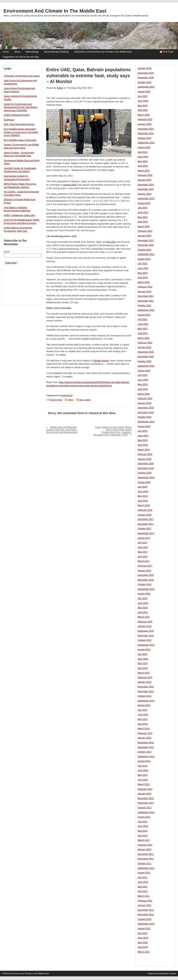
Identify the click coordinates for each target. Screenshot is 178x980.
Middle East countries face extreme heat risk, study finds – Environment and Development (62, 430)
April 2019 (143, 445)
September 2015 (146, 645)
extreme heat (70, 185)
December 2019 (146, 408)
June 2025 (143, 101)
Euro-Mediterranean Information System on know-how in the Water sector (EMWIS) (21, 132)
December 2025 (146, 73)
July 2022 (142, 264)
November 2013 (146, 747)
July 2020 (142, 375)
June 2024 (143, 157)
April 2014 (143, 724)
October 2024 (144, 138)
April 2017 (143, 557)
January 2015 (144, 682)
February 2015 (145, 678)
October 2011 (144, 863)
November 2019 (146, 412)
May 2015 (143, 664)
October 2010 (144, 919)
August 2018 (144, 482)
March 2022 (144, 282)
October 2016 (144, 584)
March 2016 (144, 617)
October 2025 (144, 82)
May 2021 (143, 329)
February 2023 (145, 231)
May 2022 (143, 273)
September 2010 (146, 924)
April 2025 (143, 110)
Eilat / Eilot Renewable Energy (19, 124)
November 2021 (146, 301)
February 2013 (145, 789)
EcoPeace (9, 120)
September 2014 (146, 701)
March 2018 (144, 505)
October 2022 (144, 250)
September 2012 (146, 812)
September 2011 (146, 868)
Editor (60, 88)
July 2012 (142, 822)
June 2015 (143, 659)
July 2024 (142, 152)
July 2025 (142, 96)
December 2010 (146, 910)
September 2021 (146, 310)
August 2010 (144, 929)
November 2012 (146, 803)
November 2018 (146, 468)
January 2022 (144, 292)
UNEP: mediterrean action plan (19, 215)
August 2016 (144, 594)
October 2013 (144, 752)
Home (6, 52)
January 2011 (144, 905)
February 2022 (145, 287)
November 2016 (146, 580)
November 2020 (146, 357)
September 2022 (146, 254)
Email (7, 252)
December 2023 (146, 185)
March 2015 (144, 673)
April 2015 (143, 668)
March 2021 (144, 338)
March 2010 (144, 952)
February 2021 (145, 343)
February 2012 (145, 845)
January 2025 (144, 124)
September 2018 (146, 478)
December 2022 (146, 241)
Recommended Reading (56, 52)
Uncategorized (66, 395)
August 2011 (144, 873)
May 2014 (143, 719)
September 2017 (146, 533)
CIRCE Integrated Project (17, 115)
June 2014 (143, 715)
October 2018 (144, 473)
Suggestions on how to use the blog (21, 57)
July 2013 (142, 766)
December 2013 (146, 743)
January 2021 (144, 347)
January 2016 (144, 626)
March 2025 (144, 115)
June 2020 (143, 380)
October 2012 (144, 808)
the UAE (111, 242)
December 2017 (146, 519)
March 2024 (144, 171)
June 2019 (143, 436)
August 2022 (144, 259)
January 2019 (144, 459)
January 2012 (144, 849)
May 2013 (143, 775)
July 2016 (142, 598)
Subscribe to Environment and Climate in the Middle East (103, 52)
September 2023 (146, 199)
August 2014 (144, 705)
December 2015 (146, 631)
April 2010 (143, 947)
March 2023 (144, 227)
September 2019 (146, 422)
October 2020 (144, 361)
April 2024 (143, 166)
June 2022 (143, 268)
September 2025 (146, 87)
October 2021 (144, 306)
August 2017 (144, 538)
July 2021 (142, 319)
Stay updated (85, 400)
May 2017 (143, 552)
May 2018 (143, 496)
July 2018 (142, 487)
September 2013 (146, 757)
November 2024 (146, 133)
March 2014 (144, 729)
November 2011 (146, 859)
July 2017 (142, 543)
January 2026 (144, 68)
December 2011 (146, 854)
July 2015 (142, 654)
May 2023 (143, 217)
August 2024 (144, 147)
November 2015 (146, 636)
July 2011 (142, 877)
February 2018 (145, 510)
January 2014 (144, 738)
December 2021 (146, 296)
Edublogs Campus (168, 973)
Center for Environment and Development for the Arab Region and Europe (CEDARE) (21, 107)
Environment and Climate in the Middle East (55, 11)
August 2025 (144, 92)
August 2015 (144, 650)
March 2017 (144, 561)
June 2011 (143, 882)
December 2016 (146, 575)
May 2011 (143, 887)
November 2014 (146, 692)
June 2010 (143, 938)
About (17, 52)
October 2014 (144, 696)
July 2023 (142, 208)
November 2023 (146, 189)
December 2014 (146, 687)
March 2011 (144, 896)
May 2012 (143, 831)
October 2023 (144, 194)
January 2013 (144, 794)
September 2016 (146, 589)
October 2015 (144, 640)
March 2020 (144, 394)
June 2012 (143, 826)
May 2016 (143, 608)
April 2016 (143, 612)
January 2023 (144, 236)
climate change (101, 361)
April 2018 (143, 501)
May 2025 (143, 106)
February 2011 (145, 901)
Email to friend (56, 400)
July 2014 (142, 710)
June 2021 (143, 324)
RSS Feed (168, 52)
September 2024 (146, 143)
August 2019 (144, 426)
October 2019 (144, 417)
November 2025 (146, 78)
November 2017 (146, 524)
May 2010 (143, 943)
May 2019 (143, 440)
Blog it (71, 400)
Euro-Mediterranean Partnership (20, 140)
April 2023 (143, 222)
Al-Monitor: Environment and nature (22, 76)
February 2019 (145, 454)
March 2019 (144, 450)
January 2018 (144, 515)
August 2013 (144, 761)
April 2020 (143, 389)
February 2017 (145, 566)
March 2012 (144, 840)
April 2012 (143, 836)
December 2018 (146, 464)
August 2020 (144, 371)
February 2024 (145, 175)
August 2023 (144, 203)
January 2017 (144, 571)
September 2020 (146, 366)
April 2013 (143, 780)
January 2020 (144, 403)
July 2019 (142, 431)
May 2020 (143, 384)
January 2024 (144, 180)
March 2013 (144, 784)
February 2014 (145, 733)
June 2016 (143, 603)
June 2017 (143, 547)
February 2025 (145, 119)
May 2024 (143, 161)
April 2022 (143, 278)
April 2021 (143, 333)
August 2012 (144, 817)
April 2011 (143, 891)
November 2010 (146, 915)
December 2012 (146, 798)
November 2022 (146, 245)
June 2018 (143, 492)
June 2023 (143, 213)
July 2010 (142, 933)
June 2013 (143, 770)
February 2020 (145, 398)
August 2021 (144, 315)
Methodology (32, 52)
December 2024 (146, 129)
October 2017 (144, 529)
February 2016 (145, 622)
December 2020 (146, 352)
